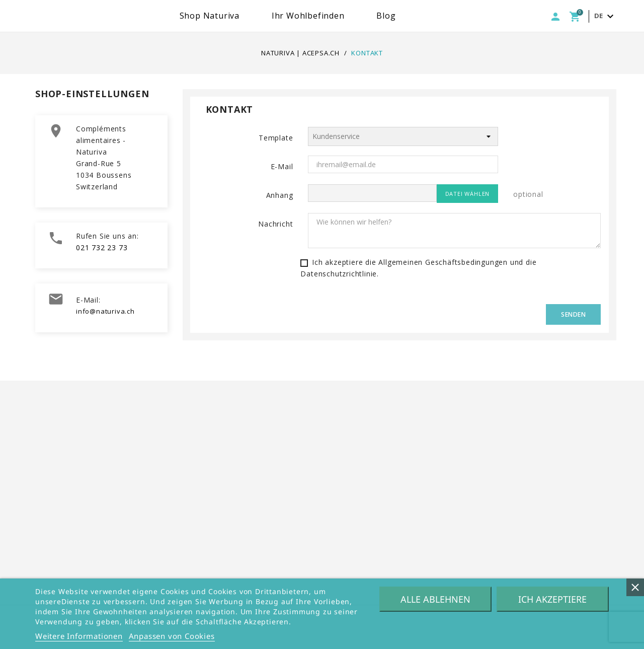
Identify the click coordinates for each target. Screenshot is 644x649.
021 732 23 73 (102, 247)
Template (276, 138)
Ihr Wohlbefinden (340, 16)
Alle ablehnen (435, 599)
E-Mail (282, 166)
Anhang (280, 195)
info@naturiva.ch (105, 311)
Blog (418, 16)
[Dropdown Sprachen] (605, 16)
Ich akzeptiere (552, 599)
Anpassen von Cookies (172, 636)
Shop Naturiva (241, 16)
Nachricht (275, 224)
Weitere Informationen (79, 636)
